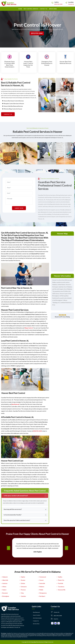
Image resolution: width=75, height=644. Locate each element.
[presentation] (9, 548)
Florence (23, 590)
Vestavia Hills (62, 590)
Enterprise (24, 587)
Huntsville (42, 583)
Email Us (56, 619)
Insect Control (37, 615)
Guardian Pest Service (37, 642)
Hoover (42, 580)
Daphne (23, 577)
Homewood (43, 577)
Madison (42, 587)
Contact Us (36, 621)
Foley (22, 593)
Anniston (5, 583)
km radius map (62, 253)
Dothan (23, 583)
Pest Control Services (31, 9)
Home (20, 9)
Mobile (41, 590)
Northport (42, 596)
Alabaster (5, 577)
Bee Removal (36, 612)
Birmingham (6, 596)
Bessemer (5, 593)
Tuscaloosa (61, 587)
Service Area (53, 9)
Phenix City (61, 580)
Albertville (5, 580)
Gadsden (23, 596)
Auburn (4, 590)
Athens (4, 587)
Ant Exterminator (37, 618)
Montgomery (43, 593)
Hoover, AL (71, 4)
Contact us (44, 9)
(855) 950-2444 (58, 4)
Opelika (60, 577)
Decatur (23, 580)
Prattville (60, 583)
